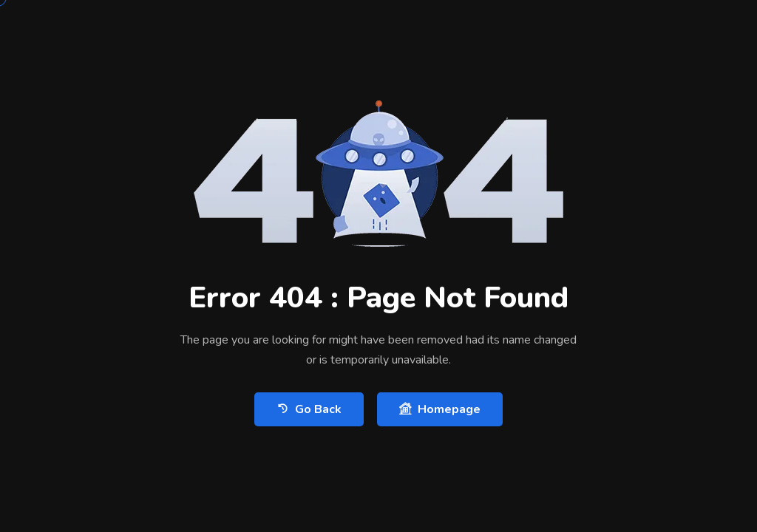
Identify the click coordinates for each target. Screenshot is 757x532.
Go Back (309, 409)
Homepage (440, 409)
